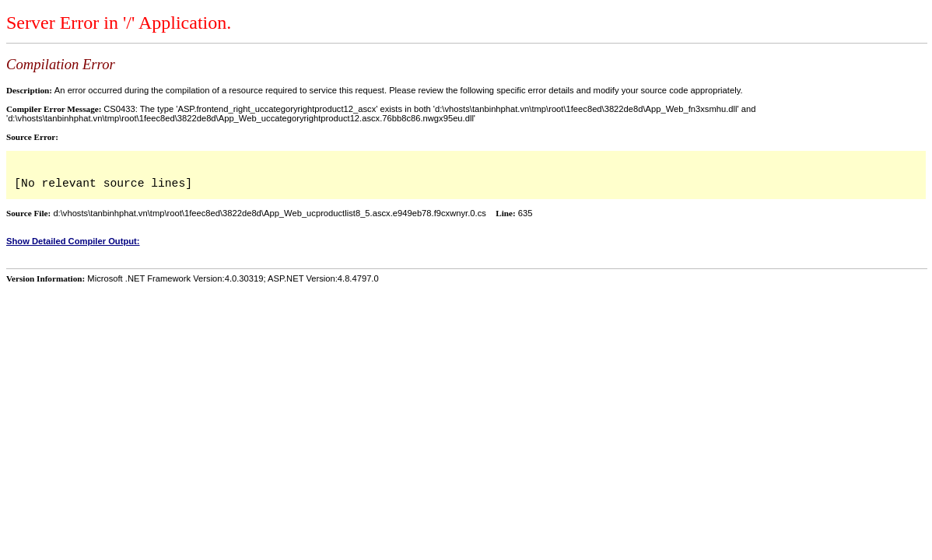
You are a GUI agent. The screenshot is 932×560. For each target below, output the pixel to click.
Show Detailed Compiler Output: (73, 241)
